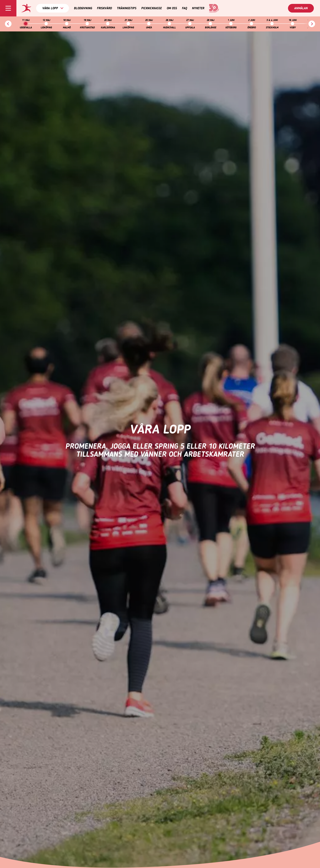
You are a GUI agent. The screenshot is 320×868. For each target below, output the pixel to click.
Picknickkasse (151, 8)
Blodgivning (83, 8)
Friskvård (104, 8)
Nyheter (198, 8)
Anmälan (301, 8)
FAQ (184, 8)
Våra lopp (53, 8)
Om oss (172, 8)
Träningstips (127, 8)
